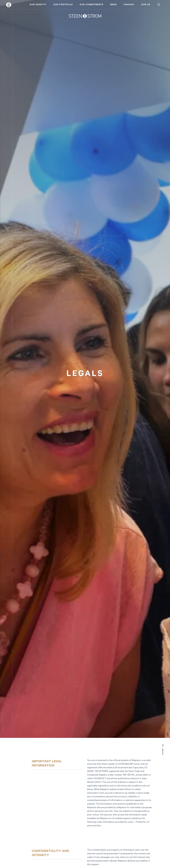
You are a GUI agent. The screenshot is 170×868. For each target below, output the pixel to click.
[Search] (159, 5)
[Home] (85, 16)
